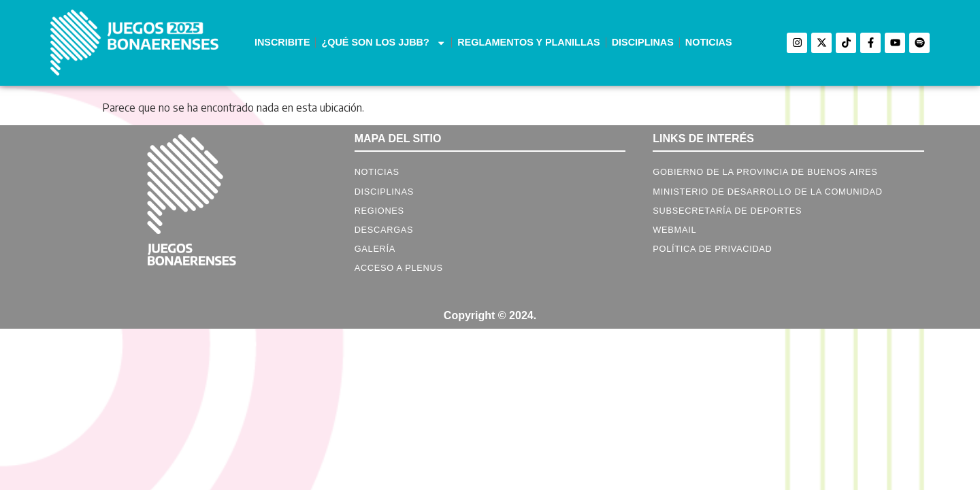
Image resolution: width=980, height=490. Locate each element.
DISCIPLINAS (643, 42)
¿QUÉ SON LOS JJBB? (383, 43)
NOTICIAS (709, 42)
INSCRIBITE (282, 42)
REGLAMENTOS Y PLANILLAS (529, 42)
